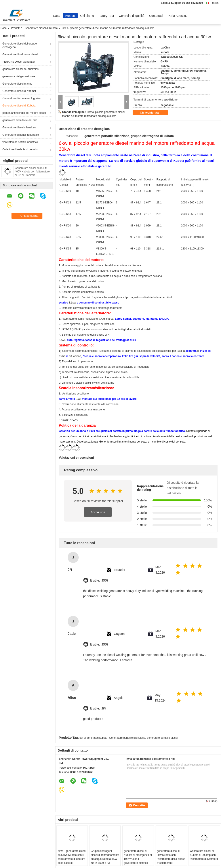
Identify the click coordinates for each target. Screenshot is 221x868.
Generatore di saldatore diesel (20, 54)
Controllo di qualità (132, 16)
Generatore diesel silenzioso (19, 128)
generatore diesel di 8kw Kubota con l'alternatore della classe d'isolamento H (171, 857)
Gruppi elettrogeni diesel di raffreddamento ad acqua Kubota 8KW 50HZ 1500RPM (105, 857)
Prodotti (70, 16)
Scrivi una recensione (98, 514)
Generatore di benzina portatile (21, 135)
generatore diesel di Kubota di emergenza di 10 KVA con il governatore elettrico (138, 857)
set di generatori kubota (93, 738)
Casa (57, 16)
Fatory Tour (106, 16)
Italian (216, 3)
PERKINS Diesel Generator (19, 62)
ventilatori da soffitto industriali (20, 142)
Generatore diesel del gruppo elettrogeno (20, 45)
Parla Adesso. (177, 16)
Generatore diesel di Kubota (41, 28)
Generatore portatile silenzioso (127, 738)
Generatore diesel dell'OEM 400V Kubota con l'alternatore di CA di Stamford (32, 172)
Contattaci (156, 16)
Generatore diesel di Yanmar (19, 91)
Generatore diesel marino (17, 84)
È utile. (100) (99, 581)
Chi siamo (87, 16)
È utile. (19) (98, 709)
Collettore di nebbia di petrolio (20, 149)
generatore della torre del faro (20, 120)
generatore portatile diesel (162, 738)
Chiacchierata (152, 113)
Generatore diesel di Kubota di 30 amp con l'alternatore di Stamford (204, 855)
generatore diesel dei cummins (20, 69)
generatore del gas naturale (19, 76)
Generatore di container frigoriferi (22, 98)
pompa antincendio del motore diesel (24, 113)
